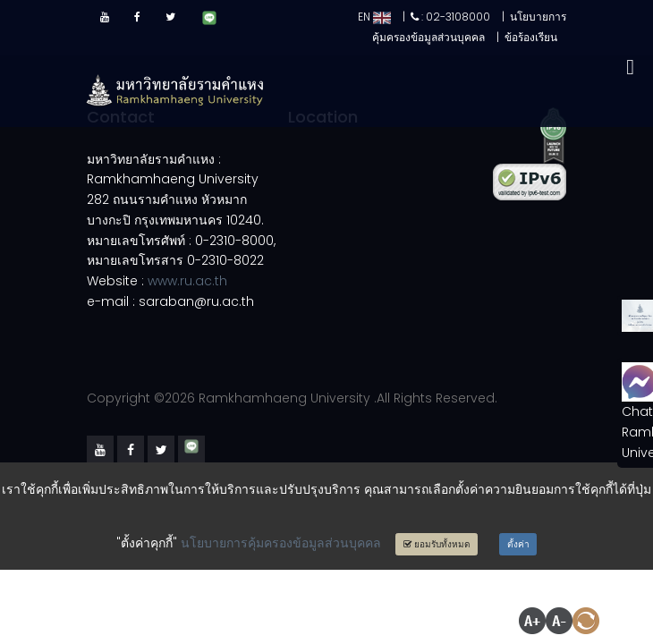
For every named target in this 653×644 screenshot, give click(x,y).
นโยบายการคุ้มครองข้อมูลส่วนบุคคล (281, 543)
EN (374, 17)
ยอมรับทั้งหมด (437, 544)
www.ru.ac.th (187, 281)
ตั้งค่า (518, 544)
